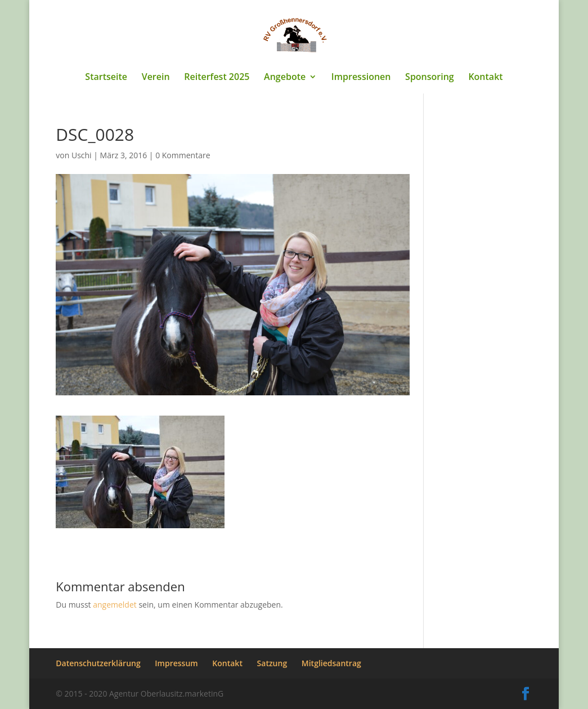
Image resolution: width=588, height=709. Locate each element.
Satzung (272, 663)
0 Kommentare (183, 155)
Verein (156, 78)
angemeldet (115, 605)
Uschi (82, 155)
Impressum (176, 663)
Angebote (285, 78)
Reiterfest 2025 (217, 78)
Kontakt (485, 78)
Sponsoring (430, 78)
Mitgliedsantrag (331, 663)
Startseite (106, 78)
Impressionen (361, 78)
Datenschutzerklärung (98, 663)
